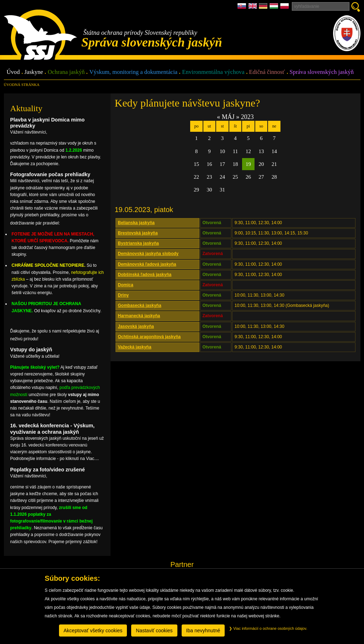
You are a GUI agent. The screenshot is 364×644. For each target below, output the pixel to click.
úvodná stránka (22, 85)
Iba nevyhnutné (203, 631)
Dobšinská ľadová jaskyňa (145, 275)
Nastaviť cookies (154, 631)
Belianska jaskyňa (136, 223)
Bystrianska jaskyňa (138, 243)
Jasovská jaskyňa (136, 326)
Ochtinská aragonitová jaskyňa (149, 337)
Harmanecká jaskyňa (139, 316)
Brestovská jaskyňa (138, 233)
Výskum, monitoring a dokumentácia (133, 72)
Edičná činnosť (267, 72)
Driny (124, 295)
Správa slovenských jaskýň (322, 72)
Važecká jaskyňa (135, 347)
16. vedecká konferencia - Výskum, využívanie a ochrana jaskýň (53, 429)
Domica (126, 285)
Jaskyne (34, 72)
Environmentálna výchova (213, 72)
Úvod (13, 72)
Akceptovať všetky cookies (93, 631)
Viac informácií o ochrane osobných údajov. (268, 628)
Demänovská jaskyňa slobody (148, 254)
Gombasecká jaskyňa (140, 305)
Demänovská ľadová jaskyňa (147, 264)
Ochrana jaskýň (66, 72)
